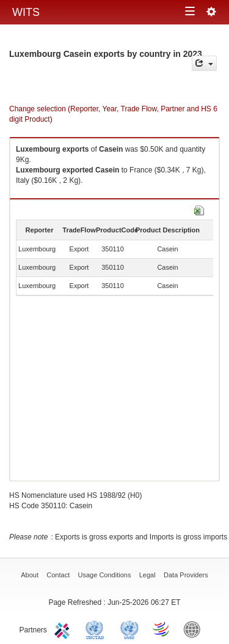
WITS (26, 12)
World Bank (195, 629)
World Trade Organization (162, 629)
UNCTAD (97, 629)
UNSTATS (129, 629)
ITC (64, 629)
